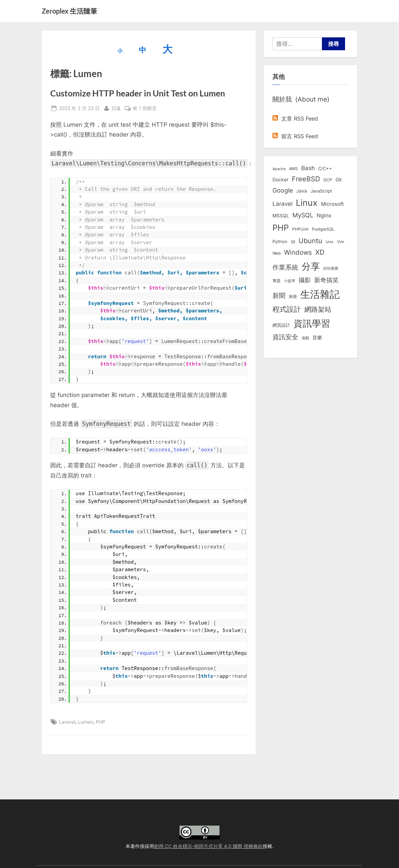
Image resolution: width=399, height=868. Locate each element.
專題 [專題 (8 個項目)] (277, 281)
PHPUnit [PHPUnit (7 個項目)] (300, 229)
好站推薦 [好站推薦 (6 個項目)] (331, 268)
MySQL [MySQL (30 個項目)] (303, 215)
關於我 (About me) (301, 99)
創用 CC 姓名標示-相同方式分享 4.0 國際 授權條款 (208, 846)
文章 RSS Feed (295, 119)
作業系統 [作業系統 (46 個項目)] (285, 267)
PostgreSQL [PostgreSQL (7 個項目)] (323, 229)
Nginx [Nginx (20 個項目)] (324, 215)
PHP (100, 722)
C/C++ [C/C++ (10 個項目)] (325, 168)
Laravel (67, 722)
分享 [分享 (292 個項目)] (311, 266)
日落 (116, 107)
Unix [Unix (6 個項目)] (330, 242)
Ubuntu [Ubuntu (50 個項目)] (310, 241)
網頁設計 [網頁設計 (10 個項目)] (281, 325)
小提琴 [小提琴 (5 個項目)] (290, 281)
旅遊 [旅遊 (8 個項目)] (293, 296)
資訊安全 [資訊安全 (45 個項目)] (285, 337)
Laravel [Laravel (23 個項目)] (282, 204)
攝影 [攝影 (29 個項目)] (305, 280)
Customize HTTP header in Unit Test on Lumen (138, 93)
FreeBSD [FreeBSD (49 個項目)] (306, 179)
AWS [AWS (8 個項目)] (293, 169)
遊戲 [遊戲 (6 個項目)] (305, 338)
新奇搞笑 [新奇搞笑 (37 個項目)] (326, 280)
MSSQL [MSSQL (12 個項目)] (281, 216)
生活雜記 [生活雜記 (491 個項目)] (320, 294)
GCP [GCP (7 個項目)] (328, 180)
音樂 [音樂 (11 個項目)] (317, 338)
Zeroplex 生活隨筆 (69, 11)
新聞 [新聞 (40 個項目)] (279, 296)
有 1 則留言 (145, 108)
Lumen (85, 722)
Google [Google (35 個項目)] (283, 190)
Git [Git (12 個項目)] (339, 180)
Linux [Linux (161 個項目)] (307, 203)
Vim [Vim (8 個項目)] (340, 242)
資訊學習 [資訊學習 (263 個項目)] (312, 323)
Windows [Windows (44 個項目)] (298, 252)
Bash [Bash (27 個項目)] (308, 168)
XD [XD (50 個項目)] (320, 252)
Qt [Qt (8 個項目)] (293, 242)
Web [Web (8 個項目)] (277, 253)
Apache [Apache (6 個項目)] (279, 169)
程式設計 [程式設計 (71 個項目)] (287, 309)
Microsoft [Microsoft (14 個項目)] (332, 204)
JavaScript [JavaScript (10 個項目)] (321, 191)
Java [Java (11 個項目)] (302, 191)
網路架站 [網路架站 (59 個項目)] (318, 309)
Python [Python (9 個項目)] (280, 242)
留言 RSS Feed (295, 136)
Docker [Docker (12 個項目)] (280, 180)
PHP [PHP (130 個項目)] (281, 228)
